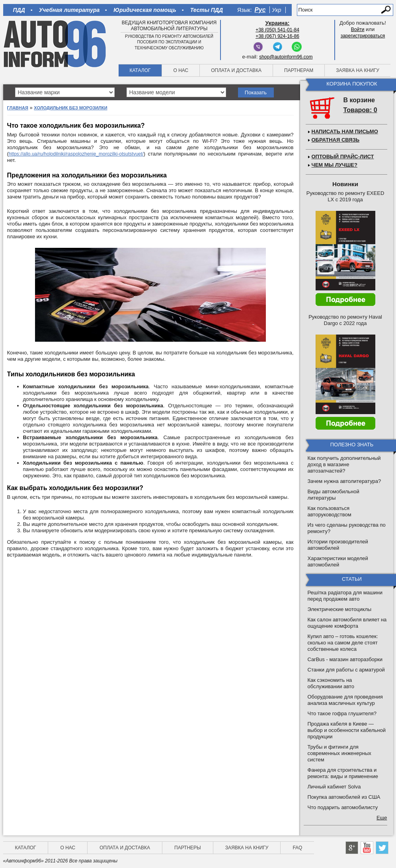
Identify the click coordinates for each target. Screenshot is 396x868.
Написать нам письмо (345, 131)
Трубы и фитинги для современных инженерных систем (339, 753)
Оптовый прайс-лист (343, 157)
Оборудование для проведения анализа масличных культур (345, 700)
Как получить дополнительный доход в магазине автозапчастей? (344, 464)
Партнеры (188, 848)
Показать (256, 92)
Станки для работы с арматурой (346, 670)
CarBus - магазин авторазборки (345, 659)
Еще (382, 818)
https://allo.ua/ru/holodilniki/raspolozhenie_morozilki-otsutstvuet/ (76, 154)
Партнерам (299, 70)
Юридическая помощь (145, 10)
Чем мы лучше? (335, 165)
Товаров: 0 (360, 110)
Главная (18, 108)
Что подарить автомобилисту (343, 807)
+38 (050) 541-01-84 (277, 30)
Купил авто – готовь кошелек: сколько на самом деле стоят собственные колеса (343, 643)
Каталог (140, 70)
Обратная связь (336, 140)
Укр (276, 10)
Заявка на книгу (358, 70)
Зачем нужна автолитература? (344, 481)
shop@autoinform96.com (286, 57)
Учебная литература (69, 10)
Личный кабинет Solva (334, 787)
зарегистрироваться (363, 36)
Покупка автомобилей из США (344, 797)
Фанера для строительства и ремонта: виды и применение (343, 773)
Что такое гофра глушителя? (342, 713)
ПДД (19, 10)
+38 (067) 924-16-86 (277, 36)
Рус (260, 10)
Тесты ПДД (207, 10)
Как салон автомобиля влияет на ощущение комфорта (347, 623)
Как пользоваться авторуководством (330, 511)
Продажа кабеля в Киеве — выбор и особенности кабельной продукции (347, 730)
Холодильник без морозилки (70, 108)
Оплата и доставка (236, 70)
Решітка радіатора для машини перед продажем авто (345, 596)
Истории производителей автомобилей (338, 545)
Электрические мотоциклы (340, 609)
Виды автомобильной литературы (334, 495)
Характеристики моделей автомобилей (338, 561)
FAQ (297, 848)
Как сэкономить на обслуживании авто (331, 683)
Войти (358, 29)
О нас (181, 70)
